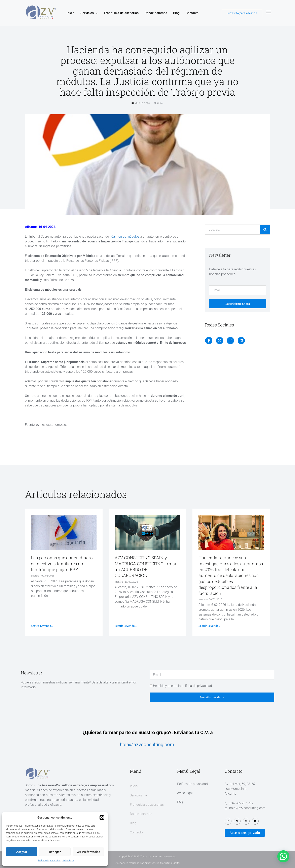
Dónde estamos (156, 13)
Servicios (89, 13)
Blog (176, 13)
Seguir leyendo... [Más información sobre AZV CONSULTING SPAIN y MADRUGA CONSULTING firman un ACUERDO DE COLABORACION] (126, 626)
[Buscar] (265, 230)
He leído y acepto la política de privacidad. (183, 686)
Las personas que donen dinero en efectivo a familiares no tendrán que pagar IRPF (62, 564)
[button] (102, 818)
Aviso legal (68, 861)
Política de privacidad (49, 861)
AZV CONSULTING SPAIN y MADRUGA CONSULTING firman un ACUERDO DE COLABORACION (146, 566)
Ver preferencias (88, 852)
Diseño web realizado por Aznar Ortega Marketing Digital (147, 863)
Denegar (55, 852)
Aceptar (22, 852)
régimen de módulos (125, 236)
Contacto (192, 13)
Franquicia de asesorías (121, 13)
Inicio (70, 13)
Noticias (159, 103)
